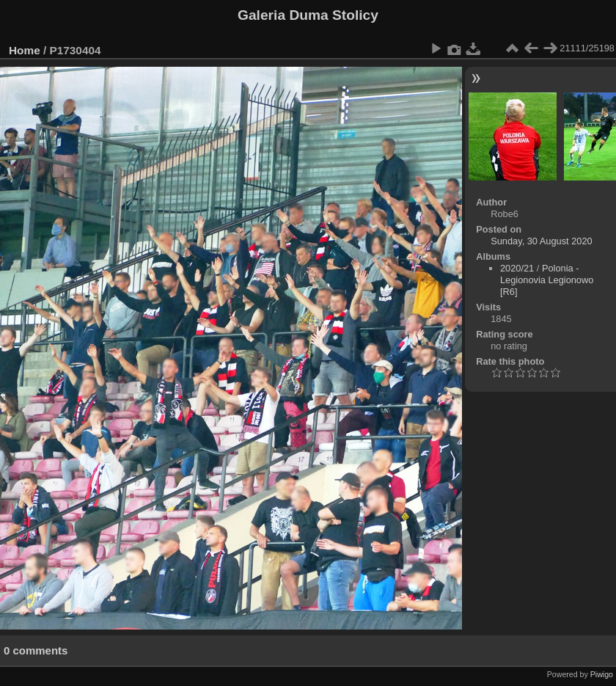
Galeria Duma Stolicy (308, 15)
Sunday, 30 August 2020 (542, 241)
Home (25, 50)
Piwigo (602, 674)
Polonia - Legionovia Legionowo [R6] (547, 280)
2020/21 (517, 268)
